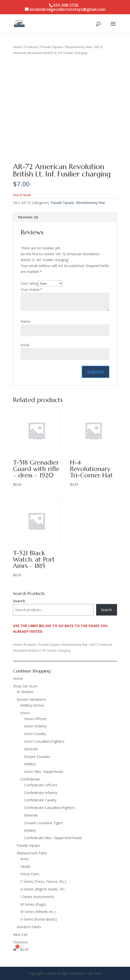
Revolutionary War (79, 47)
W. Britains (25, 692)
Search (19, 601)
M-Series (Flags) (33, 904)
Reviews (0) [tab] (28, 217)
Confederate (30, 779)
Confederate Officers (41, 785)
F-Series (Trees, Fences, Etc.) (43, 881)
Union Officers (35, 719)
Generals (31, 749)
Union (25, 713)
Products (31, 47)
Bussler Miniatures (31, 699)
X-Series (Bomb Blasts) (39, 919)
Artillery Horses (32, 705)
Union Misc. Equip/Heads (44, 772)
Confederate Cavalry (40, 800)
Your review (31, 289)
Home (17, 47)
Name (26, 321)
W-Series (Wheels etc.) (38, 912)
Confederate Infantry (41, 793)
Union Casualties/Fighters (44, 741)
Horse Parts (30, 874)
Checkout (20, 942)
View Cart (20, 934)
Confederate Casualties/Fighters (50, 808)
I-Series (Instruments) (37, 897)
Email (25, 345)
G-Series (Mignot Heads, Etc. (43, 889)
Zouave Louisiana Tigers (44, 823)
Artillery (30, 764)
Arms (25, 859)
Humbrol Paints (29, 927)
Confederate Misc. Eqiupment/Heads (53, 838)
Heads (25, 866)
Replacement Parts (32, 853)
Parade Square (52, 47)
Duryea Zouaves (37, 757)
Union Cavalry (35, 734)
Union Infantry (35, 726)
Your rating (29, 283)
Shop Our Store (25, 686)
